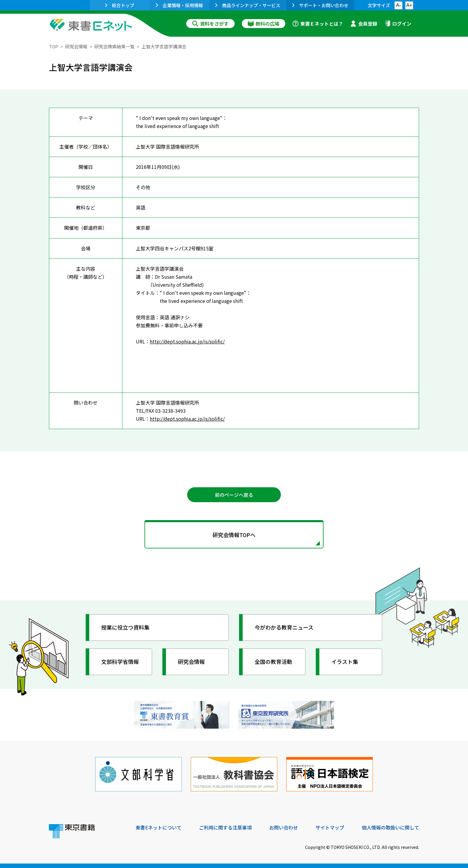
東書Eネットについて (158, 827)
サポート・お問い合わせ (320, 5)
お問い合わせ (284, 827)
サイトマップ (330, 827)
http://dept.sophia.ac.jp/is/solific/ (187, 341)
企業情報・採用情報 (179, 5)
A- (398, 5)
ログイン (398, 24)
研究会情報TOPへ (234, 535)
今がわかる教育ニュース (284, 627)
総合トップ (120, 5)
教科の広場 (264, 24)
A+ (409, 5)
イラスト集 (345, 662)
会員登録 (364, 24)
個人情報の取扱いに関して (390, 827)
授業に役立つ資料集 (125, 627)
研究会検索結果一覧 (114, 46)
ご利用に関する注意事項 (225, 827)
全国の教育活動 (273, 662)
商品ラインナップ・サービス (248, 5)
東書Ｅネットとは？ (318, 24)
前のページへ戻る (234, 495)
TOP (54, 46)
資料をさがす (210, 24)
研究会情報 (76, 46)
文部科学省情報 (120, 662)
